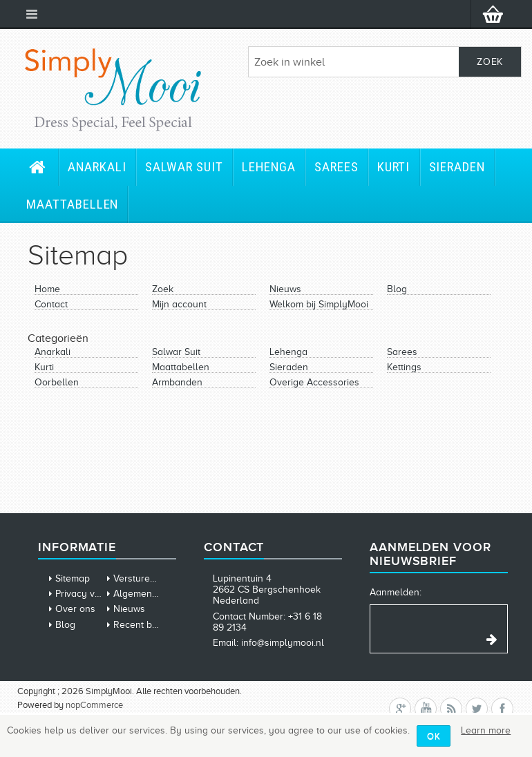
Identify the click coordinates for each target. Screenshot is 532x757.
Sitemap (73, 578)
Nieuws (285, 289)
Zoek (163, 289)
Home (47, 289)
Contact (51, 304)
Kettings (404, 367)
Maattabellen (72, 204)
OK (434, 736)
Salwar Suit (184, 167)
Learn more (486, 730)
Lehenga (269, 167)
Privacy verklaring (94, 594)
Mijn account (179, 304)
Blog (397, 289)
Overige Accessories (314, 382)
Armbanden (177, 382)
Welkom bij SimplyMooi (319, 304)
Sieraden (457, 167)
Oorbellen (57, 382)
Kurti (394, 167)
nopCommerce (94, 705)
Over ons (75, 609)
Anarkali (97, 167)
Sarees (336, 167)
